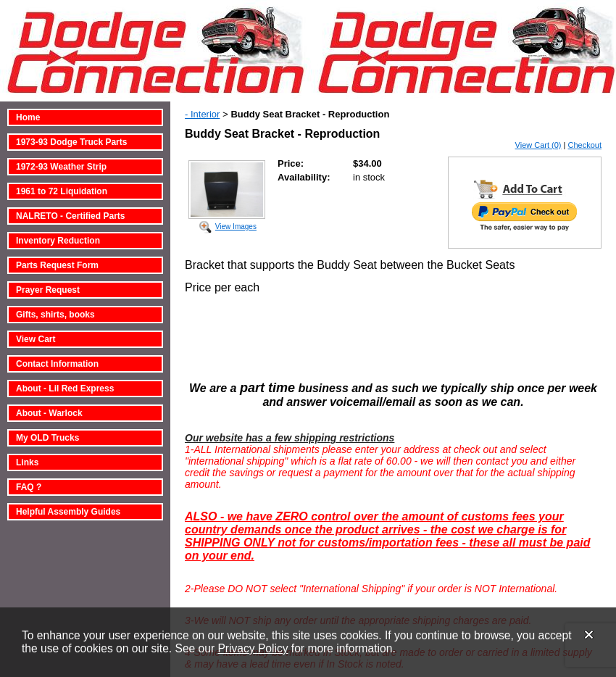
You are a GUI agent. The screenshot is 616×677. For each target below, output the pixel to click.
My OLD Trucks (47, 438)
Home (28, 117)
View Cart (36, 339)
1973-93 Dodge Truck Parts (71, 142)
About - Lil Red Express (65, 389)
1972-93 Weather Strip (61, 167)
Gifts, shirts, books (55, 315)
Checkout (585, 145)
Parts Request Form (57, 265)
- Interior (202, 114)
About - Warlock (49, 413)
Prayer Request (48, 290)
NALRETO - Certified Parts (70, 216)
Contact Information (57, 364)
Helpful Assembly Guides (68, 512)
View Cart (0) (538, 145)
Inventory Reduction (58, 241)
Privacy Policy (253, 648)
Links (27, 462)
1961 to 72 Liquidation (62, 191)
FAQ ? (29, 487)
